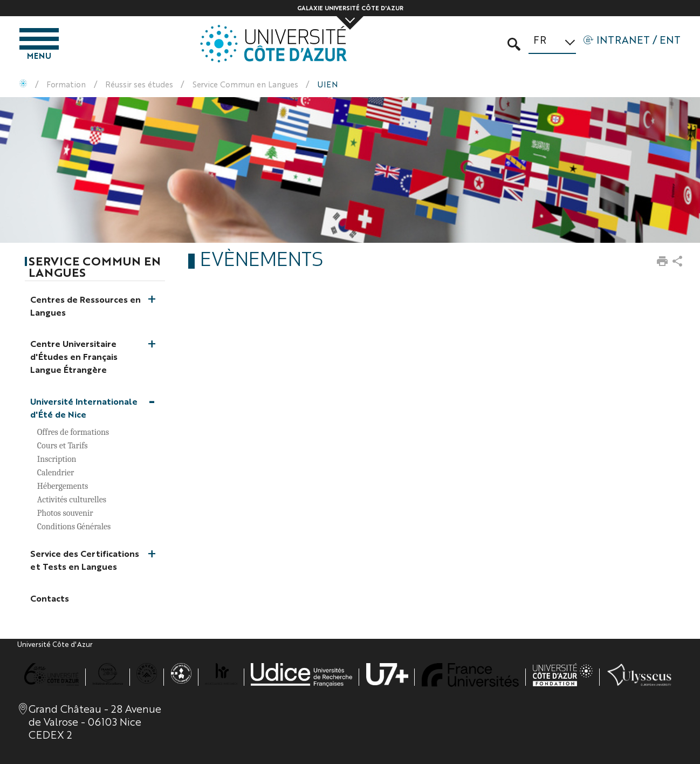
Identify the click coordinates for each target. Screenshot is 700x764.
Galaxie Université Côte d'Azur (350, 8)
